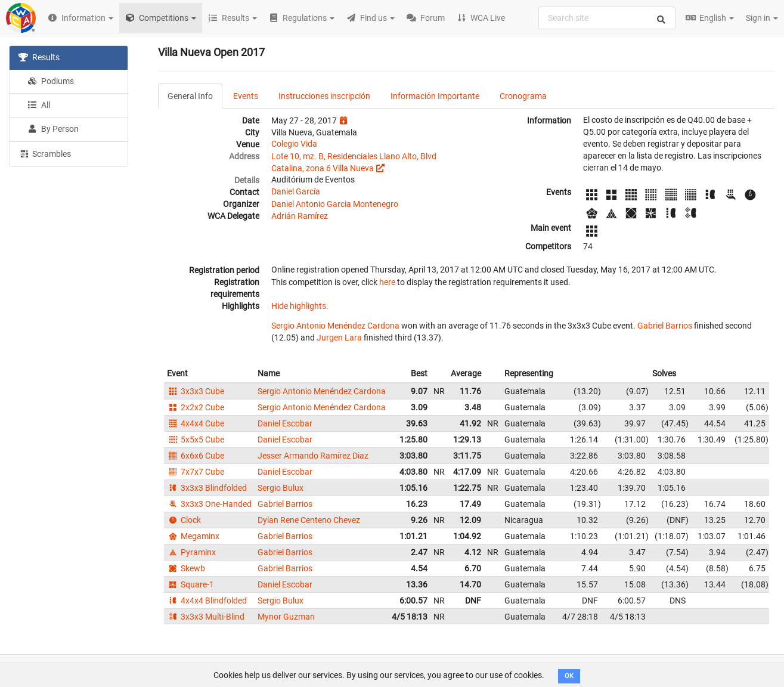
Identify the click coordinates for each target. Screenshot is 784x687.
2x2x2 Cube (196, 407)
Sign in (762, 18)
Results (39, 57)
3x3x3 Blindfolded (207, 488)
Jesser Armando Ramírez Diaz (313, 456)
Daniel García (296, 191)
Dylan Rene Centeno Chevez (309, 520)
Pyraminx (191, 552)
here (387, 282)
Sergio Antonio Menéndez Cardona (335, 326)
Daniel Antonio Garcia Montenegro (335, 204)
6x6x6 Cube (196, 456)
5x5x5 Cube (196, 440)
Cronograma (523, 96)
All (39, 105)
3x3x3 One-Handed (209, 504)
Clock (184, 520)
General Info (190, 96)
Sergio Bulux (281, 488)
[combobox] (607, 18)
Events (246, 96)
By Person (53, 129)
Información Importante (435, 96)
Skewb (186, 568)
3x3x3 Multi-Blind (206, 617)
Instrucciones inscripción (324, 96)
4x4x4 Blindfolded (207, 601)
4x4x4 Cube (196, 423)
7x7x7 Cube (196, 472)
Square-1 (190, 584)
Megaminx (193, 536)
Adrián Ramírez (300, 216)
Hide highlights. (300, 306)
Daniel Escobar (285, 423)
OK (569, 676)
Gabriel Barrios (665, 326)
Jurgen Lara (339, 338)
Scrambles (45, 153)
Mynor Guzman (286, 617)
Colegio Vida (294, 144)
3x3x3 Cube (196, 391)
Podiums (51, 81)
